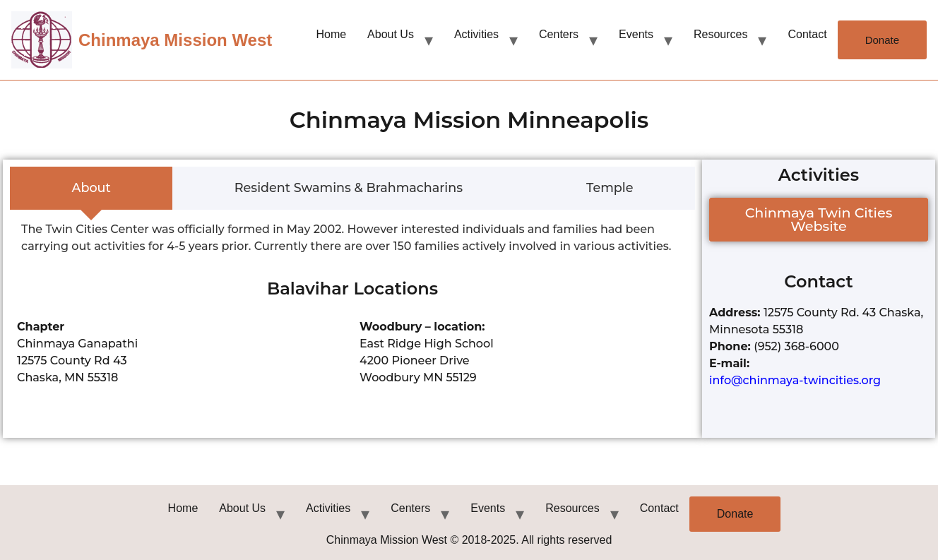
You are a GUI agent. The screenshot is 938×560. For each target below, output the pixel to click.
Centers (559, 34)
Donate (882, 40)
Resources (720, 34)
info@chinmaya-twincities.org (795, 380)
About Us (391, 34)
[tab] (91, 189)
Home (331, 34)
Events (636, 34)
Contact (807, 34)
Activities (476, 34)
